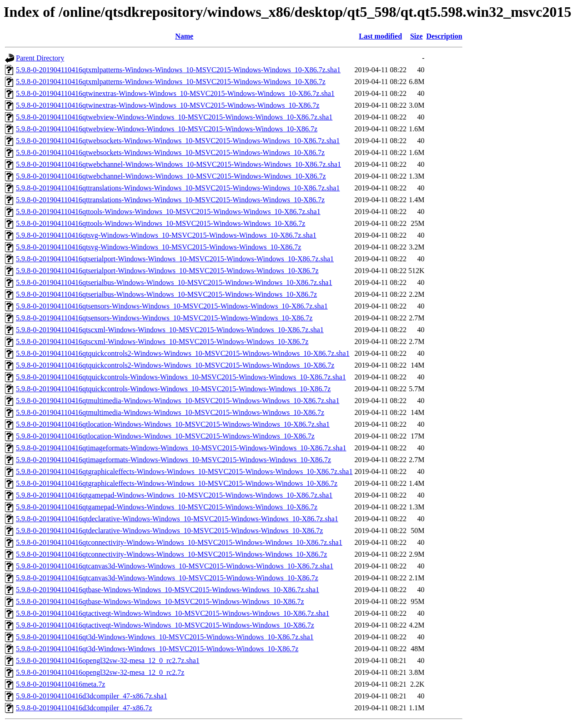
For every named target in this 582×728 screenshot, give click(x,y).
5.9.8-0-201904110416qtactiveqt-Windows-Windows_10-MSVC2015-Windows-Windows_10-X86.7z (165, 625)
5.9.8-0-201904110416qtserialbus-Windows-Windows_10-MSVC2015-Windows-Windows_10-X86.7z (166, 294)
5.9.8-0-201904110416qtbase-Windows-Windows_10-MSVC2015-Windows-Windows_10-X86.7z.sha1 (168, 590)
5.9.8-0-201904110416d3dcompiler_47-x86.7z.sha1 (92, 696)
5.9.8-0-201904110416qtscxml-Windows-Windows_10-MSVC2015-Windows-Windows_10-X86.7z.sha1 (170, 330)
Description (444, 36)
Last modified (380, 36)
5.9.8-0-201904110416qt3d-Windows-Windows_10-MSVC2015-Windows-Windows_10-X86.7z (157, 649)
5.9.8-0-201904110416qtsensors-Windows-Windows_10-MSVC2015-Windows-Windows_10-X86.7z (164, 318)
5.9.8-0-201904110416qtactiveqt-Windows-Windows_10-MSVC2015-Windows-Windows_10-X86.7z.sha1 (173, 613)
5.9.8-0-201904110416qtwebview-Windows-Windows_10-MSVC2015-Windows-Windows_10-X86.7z (167, 129)
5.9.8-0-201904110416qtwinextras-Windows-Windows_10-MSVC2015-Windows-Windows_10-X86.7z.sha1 (175, 93)
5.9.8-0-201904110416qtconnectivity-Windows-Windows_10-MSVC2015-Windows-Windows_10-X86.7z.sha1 (179, 542)
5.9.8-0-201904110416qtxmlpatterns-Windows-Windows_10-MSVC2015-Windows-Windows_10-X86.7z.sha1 (178, 70)
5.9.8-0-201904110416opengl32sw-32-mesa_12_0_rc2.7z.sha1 (108, 661)
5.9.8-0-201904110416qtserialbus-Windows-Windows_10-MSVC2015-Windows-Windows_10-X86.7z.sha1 (174, 282)
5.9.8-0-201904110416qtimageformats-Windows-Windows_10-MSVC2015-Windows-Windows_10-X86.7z (173, 460)
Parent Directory (40, 58)
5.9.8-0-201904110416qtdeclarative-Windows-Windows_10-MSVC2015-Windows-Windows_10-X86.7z (169, 531)
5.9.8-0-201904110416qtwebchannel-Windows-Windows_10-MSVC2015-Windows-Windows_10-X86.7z (171, 176)
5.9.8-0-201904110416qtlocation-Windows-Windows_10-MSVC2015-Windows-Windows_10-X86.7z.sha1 (173, 424)
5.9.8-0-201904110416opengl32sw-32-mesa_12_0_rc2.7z (100, 672)
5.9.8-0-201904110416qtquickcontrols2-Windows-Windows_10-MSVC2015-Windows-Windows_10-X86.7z (175, 365)
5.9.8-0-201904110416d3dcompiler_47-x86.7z (84, 708)
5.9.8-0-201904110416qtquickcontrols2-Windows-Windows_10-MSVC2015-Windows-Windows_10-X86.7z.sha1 (183, 353)
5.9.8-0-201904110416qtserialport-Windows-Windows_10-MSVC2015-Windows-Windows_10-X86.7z (167, 271)
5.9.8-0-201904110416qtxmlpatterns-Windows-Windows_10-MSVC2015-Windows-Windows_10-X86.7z (171, 82)
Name (184, 36)
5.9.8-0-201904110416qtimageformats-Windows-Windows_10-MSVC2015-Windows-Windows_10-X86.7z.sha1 (181, 448)
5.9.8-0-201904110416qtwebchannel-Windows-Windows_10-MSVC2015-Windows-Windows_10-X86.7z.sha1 (178, 164)
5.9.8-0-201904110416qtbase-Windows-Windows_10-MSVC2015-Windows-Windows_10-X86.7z (160, 601)
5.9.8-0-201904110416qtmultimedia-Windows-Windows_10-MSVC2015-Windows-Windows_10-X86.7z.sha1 (178, 401)
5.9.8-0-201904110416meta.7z (60, 684)
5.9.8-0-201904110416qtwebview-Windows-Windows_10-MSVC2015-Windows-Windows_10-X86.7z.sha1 (174, 117)
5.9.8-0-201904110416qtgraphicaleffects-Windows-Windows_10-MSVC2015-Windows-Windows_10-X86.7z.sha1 (184, 471)
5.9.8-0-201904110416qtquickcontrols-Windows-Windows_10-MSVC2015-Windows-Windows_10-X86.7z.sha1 (181, 377)
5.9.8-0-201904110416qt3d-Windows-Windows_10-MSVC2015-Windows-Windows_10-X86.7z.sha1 (165, 637)
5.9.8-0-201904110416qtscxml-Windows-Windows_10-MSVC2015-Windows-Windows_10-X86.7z (162, 342)
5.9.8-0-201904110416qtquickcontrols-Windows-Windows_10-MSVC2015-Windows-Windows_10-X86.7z (173, 389)
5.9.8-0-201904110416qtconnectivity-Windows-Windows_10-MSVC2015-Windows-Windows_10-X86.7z (171, 554)
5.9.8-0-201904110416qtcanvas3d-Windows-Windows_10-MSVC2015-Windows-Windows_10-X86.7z (167, 578)
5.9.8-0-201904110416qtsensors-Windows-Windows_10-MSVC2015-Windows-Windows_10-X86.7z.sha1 (172, 306)
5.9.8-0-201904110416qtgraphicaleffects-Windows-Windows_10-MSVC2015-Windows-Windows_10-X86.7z (177, 483)
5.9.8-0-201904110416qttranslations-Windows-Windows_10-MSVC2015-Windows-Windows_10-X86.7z (170, 200)
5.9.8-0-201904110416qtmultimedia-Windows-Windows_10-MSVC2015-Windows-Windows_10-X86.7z (170, 412)
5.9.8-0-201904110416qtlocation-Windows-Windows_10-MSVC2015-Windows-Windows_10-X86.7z (165, 436)
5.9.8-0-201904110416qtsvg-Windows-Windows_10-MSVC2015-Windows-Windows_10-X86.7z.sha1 (166, 235)
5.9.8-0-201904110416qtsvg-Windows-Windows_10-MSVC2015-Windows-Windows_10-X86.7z (158, 247)
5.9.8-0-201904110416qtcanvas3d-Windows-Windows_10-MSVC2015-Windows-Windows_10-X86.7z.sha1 (175, 566)
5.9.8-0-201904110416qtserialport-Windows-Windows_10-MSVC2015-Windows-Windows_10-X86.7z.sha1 (175, 259)
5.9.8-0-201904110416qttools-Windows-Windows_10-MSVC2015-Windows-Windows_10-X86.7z (161, 223)
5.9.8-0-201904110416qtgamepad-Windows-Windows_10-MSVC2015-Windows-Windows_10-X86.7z (167, 507)
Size (416, 36)
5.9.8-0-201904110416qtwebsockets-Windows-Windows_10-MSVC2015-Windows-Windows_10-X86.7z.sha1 (178, 141)
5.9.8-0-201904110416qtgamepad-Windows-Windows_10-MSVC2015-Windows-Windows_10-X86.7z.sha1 (174, 495)
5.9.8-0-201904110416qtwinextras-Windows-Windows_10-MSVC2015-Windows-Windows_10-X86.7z (168, 105)
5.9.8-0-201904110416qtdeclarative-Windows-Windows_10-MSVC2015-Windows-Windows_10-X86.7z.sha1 (177, 519)
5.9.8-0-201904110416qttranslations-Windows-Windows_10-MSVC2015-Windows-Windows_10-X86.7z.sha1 (178, 188)
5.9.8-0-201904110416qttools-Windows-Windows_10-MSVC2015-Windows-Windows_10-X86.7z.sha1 (168, 212)
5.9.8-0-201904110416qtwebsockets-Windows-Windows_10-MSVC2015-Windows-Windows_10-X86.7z (170, 152)
